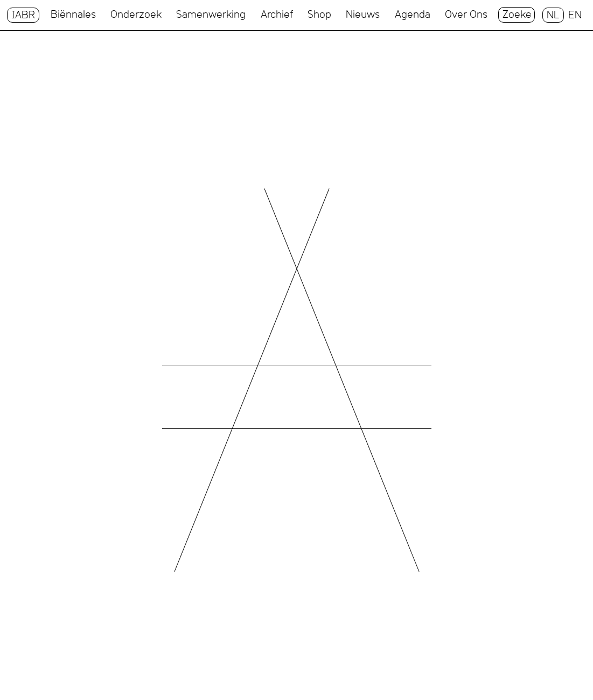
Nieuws (363, 15)
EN (575, 15)
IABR (23, 15)
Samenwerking (211, 15)
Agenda (413, 15)
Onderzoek (136, 15)
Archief (277, 15)
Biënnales (73, 15)
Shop (319, 15)
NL (553, 15)
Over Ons (466, 15)
